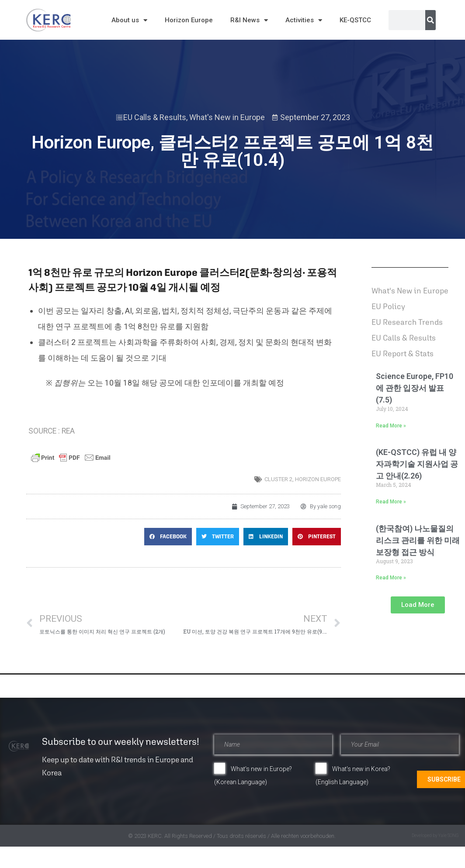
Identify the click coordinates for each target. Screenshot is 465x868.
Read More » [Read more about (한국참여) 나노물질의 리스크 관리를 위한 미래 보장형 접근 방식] (391, 578)
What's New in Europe (227, 117)
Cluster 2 (278, 479)
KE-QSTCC (355, 20)
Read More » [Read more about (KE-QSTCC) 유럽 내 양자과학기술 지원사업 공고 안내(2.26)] (391, 502)
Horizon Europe (189, 20)
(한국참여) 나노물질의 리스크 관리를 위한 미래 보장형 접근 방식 (418, 540)
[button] (168, 537)
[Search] (430, 20)
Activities (304, 20)
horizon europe (318, 479)
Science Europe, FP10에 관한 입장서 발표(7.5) (415, 388)
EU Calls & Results (155, 117)
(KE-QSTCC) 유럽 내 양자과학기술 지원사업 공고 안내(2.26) (417, 464)
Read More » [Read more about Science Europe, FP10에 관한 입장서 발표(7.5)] (391, 426)
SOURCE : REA (52, 431)
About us (129, 20)
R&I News (249, 20)
